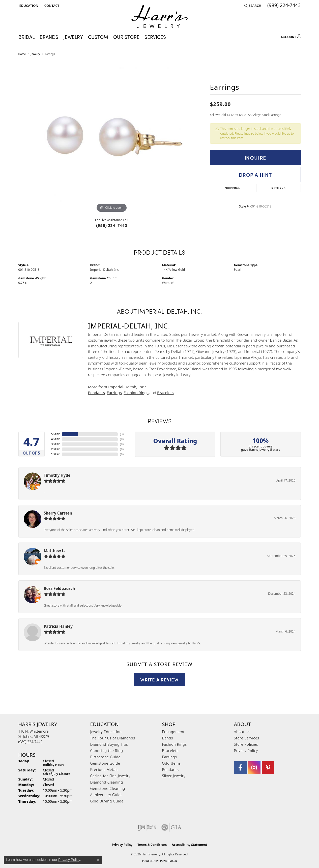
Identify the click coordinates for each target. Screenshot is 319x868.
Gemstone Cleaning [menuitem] (108, 788)
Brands (49, 37)
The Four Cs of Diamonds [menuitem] (113, 738)
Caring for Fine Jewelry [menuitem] (110, 776)
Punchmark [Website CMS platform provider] (169, 861)
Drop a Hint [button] (255, 174)
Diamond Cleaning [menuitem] (107, 782)
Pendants (96, 393)
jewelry (35, 54)
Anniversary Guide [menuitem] (107, 795)
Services (155, 37)
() (122, 434)
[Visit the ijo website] (147, 827)
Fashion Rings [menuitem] (175, 744)
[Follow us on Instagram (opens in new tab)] (254, 768)
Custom (98, 37)
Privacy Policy (246, 751)
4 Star (55, 439)
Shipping (232, 188)
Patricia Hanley (58, 626)
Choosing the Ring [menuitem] (107, 751)
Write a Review (159, 679)
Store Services (247, 738)
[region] (112, 138)
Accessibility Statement (189, 845)
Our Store (126, 37)
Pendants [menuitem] (170, 770)
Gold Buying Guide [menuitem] (107, 801)
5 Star (55, 434)
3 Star (55, 444)
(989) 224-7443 (112, 225)
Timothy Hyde (57, 475)
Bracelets (165, 393)
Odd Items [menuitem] (171, 763)
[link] (51, 6)
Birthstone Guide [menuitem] (106, 757)
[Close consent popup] (98, 860)
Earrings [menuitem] (170, 757)
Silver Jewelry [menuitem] (174, 776)
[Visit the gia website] (171, 827)
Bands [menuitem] (168, 738)
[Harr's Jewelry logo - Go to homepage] (159, 17)
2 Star (55, 449)
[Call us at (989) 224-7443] (31, 742)
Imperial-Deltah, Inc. (105, 270)
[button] (28, 6)
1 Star (55, 454)
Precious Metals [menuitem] (104, 770)
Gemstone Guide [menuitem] (105, 763)
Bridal (26, 37)
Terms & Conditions (152, 845)
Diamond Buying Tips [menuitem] (109, 744)
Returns (278, 188)
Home (22, 54)
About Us (242, 732)
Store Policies (246, 744)
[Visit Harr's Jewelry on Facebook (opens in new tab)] (240, 768)
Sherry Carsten (58, 513)
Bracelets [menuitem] (170, 751)
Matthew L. (55, 551)
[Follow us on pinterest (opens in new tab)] (268, 768)
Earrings (114, 393)
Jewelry (73, 37)
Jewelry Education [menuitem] (106, 732)
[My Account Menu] (291, 36)
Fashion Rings (136, 393)
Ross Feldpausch (60, 588)
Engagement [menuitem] (173, 732)
